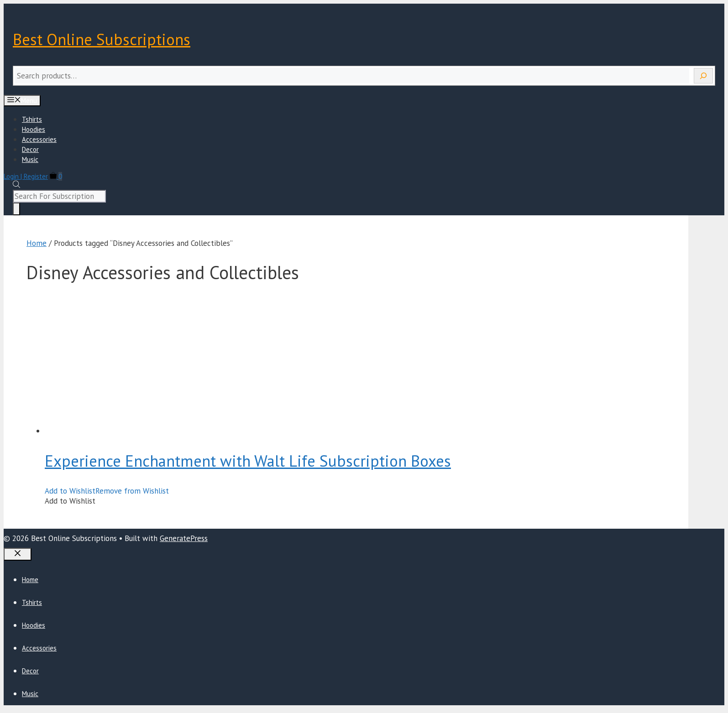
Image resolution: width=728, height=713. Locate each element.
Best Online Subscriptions (102, 39)
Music (30, 159)
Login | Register (26, 176)
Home (37, 243)
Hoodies (34, 129)
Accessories (39, 139)
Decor (30, 149)
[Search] (703, 76)
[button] (107, 491)
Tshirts (32, 119)
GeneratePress (184, 538)
